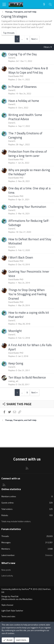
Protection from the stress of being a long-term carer (28, 154)
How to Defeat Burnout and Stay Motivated (30, 241)
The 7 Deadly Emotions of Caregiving (25, 135)
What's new (8, 563)
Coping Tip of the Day (23, 54)
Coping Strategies (14, 16)
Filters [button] (47, 47)
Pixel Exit (15, 596)
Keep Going (16, 363)
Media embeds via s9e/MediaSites (17, 599)
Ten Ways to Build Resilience (27, 377)
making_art (13, 381)
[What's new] (44, 4)
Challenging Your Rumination (27, 207)
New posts (6, 570)
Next (34, 39)
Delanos (49, 555)
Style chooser (7, 605)
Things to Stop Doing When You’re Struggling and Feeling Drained (27, 294)
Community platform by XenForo (26, 591)
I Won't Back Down (21, 257)
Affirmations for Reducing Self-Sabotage (29, 223)
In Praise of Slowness (22, 87)
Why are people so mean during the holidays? (29, 172)
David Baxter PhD (16, 76)
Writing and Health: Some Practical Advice (25, 117)
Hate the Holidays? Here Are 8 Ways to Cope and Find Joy (28, 70)
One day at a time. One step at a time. (29, 190)
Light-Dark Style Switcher (12, 611)
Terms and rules (8, 616)
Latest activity (7, 576)
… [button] (22, 39)
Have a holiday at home (24, 101)
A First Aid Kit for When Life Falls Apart (30, 347)
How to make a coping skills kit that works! (29, 315)
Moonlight (15, 331)
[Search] (50, 4)
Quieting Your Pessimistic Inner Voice (29, 274)
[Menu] (4, 4)
